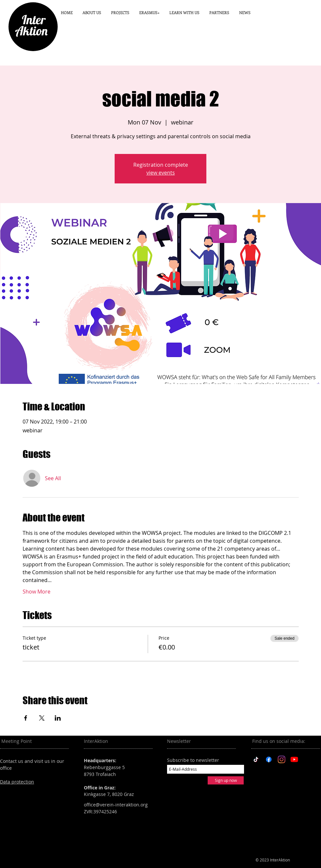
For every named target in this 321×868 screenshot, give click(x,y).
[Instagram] (282, 759)
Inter (31, 20)
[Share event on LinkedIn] (58, 718)
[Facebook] (269, 759)
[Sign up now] (226, 780)
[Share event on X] (42, 718)
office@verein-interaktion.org (116, 805)
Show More (37, 592)
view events (161, 173)
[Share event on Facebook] (26, 718)
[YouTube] (294, 759)
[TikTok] (256, 759)
